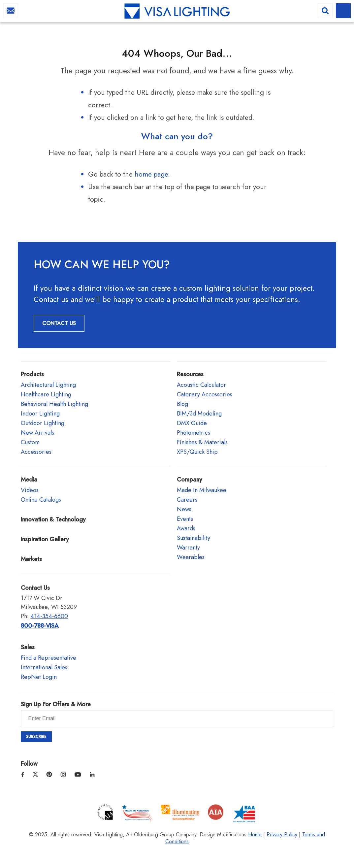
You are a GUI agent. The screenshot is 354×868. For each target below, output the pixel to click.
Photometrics (193, 433)
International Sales (44, 667)
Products (32, 374)
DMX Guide (192, 423)
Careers (187, 500)
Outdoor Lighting (43, 423)
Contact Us (59, 323)
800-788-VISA (40, 626)
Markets (31, 559)
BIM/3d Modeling (199, 414)
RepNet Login (39, 677)
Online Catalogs (41, 500)
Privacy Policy (282, 835)
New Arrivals (37, 433)
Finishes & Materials (202, 442)
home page (151, 174)
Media (29, 480)
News (184, 509)
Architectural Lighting (48, 385)
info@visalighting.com (11, 11)
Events (185, 519)
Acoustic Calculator (201, 385)
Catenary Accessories (205, 394)
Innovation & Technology (53, 519)
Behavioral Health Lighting (54, 404)
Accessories (36, 452)
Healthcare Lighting (46, 394)
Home (255, 835)
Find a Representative (48, 658)
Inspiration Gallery (45, 539)
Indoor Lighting (40, 414)
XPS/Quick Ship (197, 452)
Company (190, 480)
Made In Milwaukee (202, 490)
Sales (28, 647)
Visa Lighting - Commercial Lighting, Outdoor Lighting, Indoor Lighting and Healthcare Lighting (177, 12)
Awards (186, 528)
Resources (190, 374)
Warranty (188, 548)
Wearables (191, 557)
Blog (182, 404)
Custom (30, 442)
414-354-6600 (49, 616)
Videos (30, 490)
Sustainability (193, 538)
